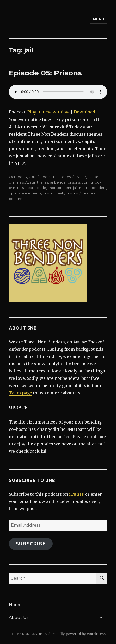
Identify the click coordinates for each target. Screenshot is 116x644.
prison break (53, 193)
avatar (81, 177)
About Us (19, 618)
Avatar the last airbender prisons (53, 182)
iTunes (77, 494)
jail (75, 188)
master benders (93, 188)
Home (15, 605)
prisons (72, 193)
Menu (98, 19)
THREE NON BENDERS (28, 634)
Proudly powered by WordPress (78, 634)
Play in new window (48, 112)
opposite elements (25, 193)
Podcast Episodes (56, 177)
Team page (20, 393)
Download (84, 112)
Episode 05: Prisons (45, 73)
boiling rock (91, 182)
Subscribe (31, 544)
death (30, 188)
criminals (16, 188)
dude (42, 188)
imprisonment (60, 188)
